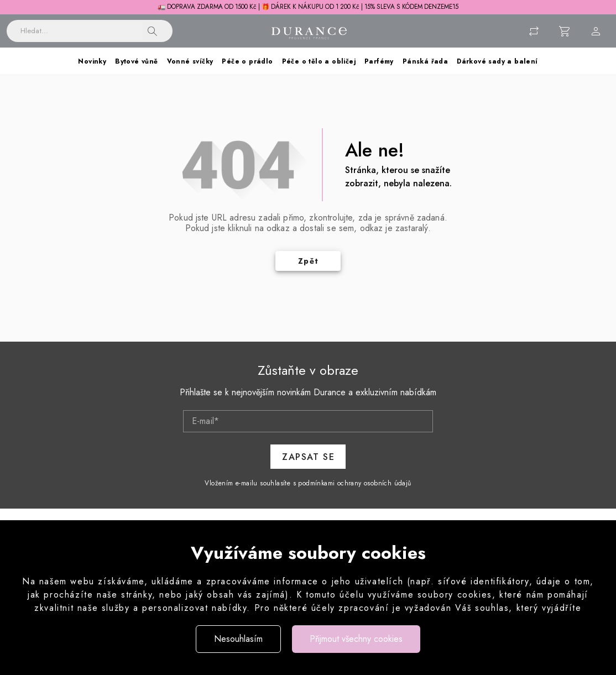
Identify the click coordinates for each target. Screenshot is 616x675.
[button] (153, 31)
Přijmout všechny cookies (356, 639)
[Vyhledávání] (82, 31)
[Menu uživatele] (596, 31)
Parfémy (379, 61)
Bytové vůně (136, 61)
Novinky (92, 61)
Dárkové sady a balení (497, 61)
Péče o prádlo (247, 61)
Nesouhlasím (238, 639)
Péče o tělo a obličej (319, 61)
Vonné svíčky (190, 61)
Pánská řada (425, 61)
